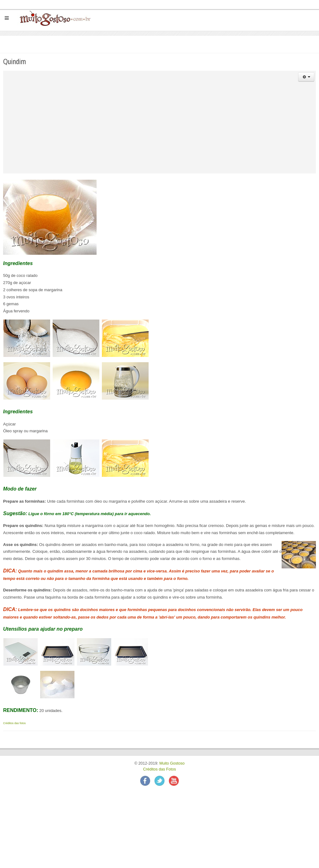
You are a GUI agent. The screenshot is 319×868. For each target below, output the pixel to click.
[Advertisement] (160, 130)
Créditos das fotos (14, 723)
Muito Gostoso (172, 763)
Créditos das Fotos (159, 769)
